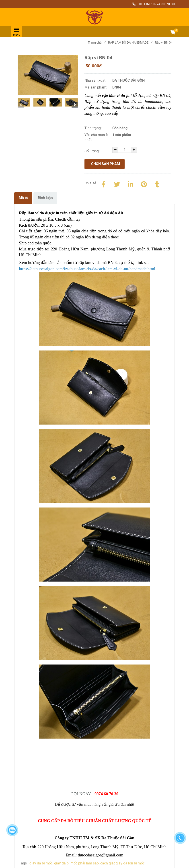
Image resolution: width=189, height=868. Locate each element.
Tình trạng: (93, 128)
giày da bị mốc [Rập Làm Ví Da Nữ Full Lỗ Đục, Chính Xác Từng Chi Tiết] (41, 863)
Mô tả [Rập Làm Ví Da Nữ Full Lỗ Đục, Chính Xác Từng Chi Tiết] (23, 198)
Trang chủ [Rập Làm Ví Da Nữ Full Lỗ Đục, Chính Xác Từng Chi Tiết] (97, 42)
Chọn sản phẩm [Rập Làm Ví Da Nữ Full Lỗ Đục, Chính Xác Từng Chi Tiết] (106, 164)
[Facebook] (104, 183)
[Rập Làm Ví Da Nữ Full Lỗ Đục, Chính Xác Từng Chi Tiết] (94, 17)
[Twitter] (117, 183)
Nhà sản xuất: (96, 80)
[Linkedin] (130, 183)
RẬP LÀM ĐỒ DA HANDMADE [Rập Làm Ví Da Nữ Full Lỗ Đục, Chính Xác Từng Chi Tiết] (130, 42)
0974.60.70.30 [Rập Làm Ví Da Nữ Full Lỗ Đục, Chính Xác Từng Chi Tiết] (164, 4)
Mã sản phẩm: (96, 87)
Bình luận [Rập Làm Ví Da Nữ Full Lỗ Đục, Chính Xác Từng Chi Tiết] (45, 198)
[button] (173, 33)
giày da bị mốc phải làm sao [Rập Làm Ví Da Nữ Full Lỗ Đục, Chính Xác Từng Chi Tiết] (76, 863)
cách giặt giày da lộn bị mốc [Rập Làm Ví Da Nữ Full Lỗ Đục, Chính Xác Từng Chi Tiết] (122, 863)
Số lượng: (92, 151)
